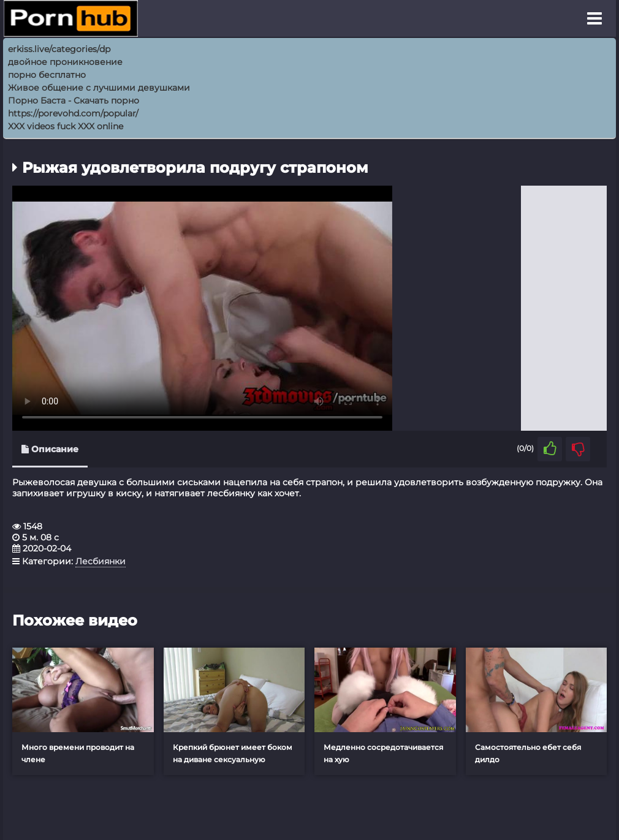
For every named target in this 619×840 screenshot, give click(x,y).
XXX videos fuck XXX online (66, 126)
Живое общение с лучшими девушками (99, 88)
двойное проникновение (65, 62)
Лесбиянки (101, 561)
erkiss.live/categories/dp (59, 49)
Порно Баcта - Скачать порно (74, 100)
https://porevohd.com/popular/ (73, 113)
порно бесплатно (47, 75)
